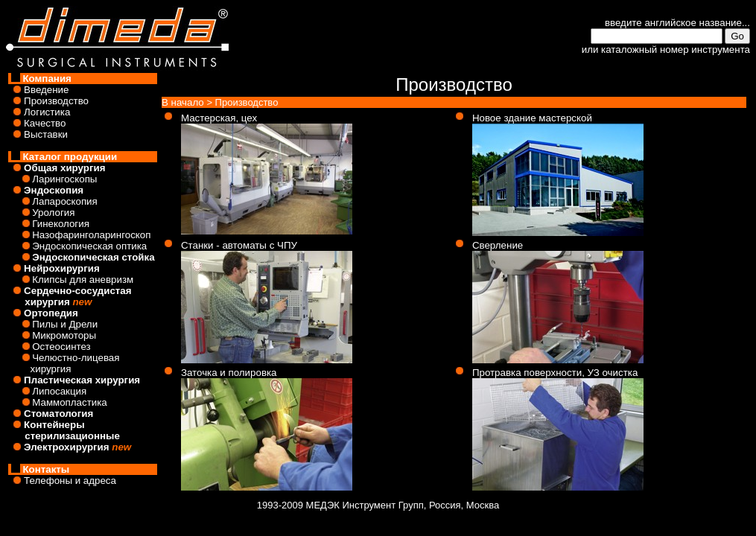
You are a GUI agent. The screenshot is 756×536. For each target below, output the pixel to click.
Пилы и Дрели (65, 324)
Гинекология (61, 224)
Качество (45, 123)
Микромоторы (64, 335)
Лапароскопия (65, 201)
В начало (183, 102)
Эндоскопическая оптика (89, 246)
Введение (46, 90)
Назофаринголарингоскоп (91, 235)
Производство (56, 101)
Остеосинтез (61, 347)
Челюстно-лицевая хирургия (64, 363)
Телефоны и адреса (70, 481)
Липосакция (59, 391)
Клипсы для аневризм (83, 280)
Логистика (47, 112)
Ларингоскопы (64, 179)
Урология (53, 213)
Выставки (46, 134)
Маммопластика (70, 402)
